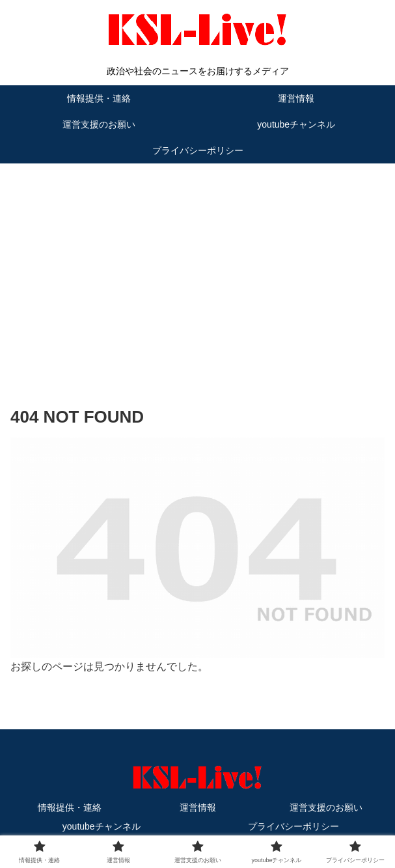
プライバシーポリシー (293, 826)
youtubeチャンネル (102, 826)
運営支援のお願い (326, 807)
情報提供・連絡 (70, 807)
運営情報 (198, 807)
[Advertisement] (197, 265)
